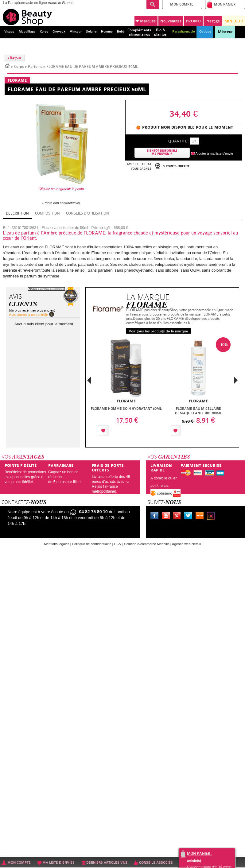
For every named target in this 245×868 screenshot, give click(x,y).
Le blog (201, 517)
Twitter (189, 517)
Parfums (35, 67)
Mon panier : (200, 854)
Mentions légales (57, 544)
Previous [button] (89, 382)
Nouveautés (171, 21)
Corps (19, 67)
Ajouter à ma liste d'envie (214, 153)
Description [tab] (17, 213)
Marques (146, 21)
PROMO (193, 21)
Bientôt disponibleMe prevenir (162, 152)
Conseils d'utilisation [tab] (87, 213)
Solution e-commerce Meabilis (147, 544)
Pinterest (178, 517)
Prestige (213, 21)
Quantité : (179, 141)
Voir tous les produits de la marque (158, 331)
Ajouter (125, 430)
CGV (118, 544)
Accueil (7, 65)
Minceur (225, 32)
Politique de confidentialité (92, 544)
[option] (126, 388)
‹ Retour (15, 58)
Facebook (156, 517)
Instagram (212, 517)
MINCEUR (234, 21)
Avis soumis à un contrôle (28, 315)
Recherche (153, 5)
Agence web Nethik (187, 544)
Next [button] (236, 380)
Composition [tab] (47, 213)
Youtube (167, 517)
